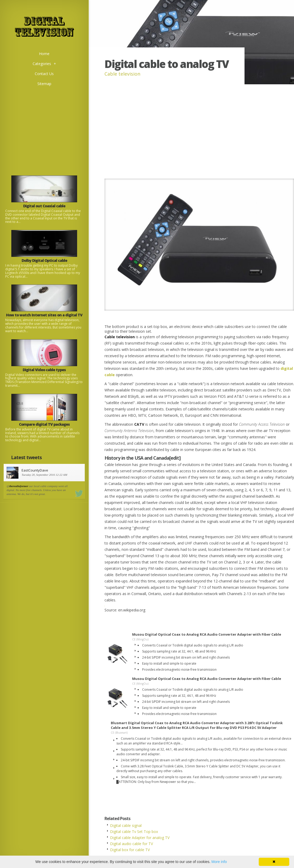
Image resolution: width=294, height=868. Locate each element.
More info (219, 862)
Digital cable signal (126, 825)
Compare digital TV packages (44, 424)
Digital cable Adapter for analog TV (140, 838)
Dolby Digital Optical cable (44, 260)
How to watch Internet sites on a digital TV (44, 315)
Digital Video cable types (44, 370)
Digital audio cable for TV (131, 844)
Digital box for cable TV (130, 850)
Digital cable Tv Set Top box (134, 832)
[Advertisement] (44, 126)
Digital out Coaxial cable (44, 206)
